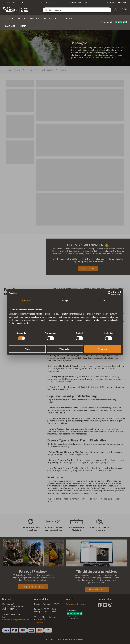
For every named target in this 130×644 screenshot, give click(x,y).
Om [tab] (104, 301)
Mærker (66, 19)
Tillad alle (103, 349)
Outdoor (49, 19)
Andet (23, 26)
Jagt (20, 19)
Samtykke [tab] (26, 301)
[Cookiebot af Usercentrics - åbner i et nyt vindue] (110, 293)
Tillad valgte (65, 349)
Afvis (27, 349)
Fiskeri (33, 19)
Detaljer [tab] (65, 301)
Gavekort (10, 26)
